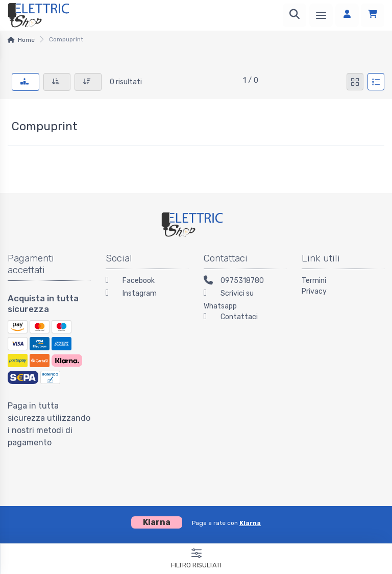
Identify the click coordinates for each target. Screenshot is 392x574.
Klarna (250, 523)
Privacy (314, 291)
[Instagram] (147, 294)
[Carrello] (373, 15)
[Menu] (321, 15)
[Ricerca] (295, 15)
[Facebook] (147, 282)
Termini (314, 281)
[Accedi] (347, 15)
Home (26, 40)
